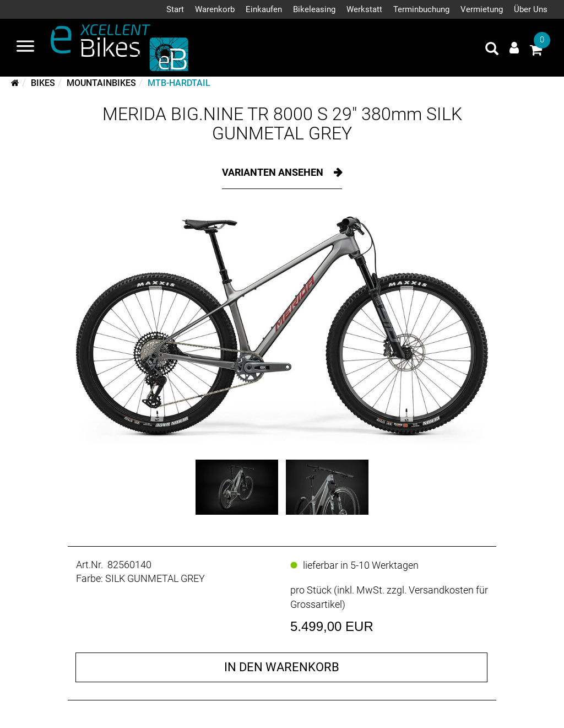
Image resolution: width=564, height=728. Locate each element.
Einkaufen (264, 9)
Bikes (43, 83)
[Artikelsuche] (492, 50)
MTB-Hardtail (179, 83)
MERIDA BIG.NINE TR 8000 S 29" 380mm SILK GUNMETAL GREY (282, 124)
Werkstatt (364, 9)
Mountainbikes (101, 83)
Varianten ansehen (274, 172)
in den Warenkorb (282, 667)
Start (175, 9)
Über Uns (531, 9)
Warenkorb (215, 9)
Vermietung (482, 9)
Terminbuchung (421, 9)
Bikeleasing (314, 9)
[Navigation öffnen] (25, 47)
